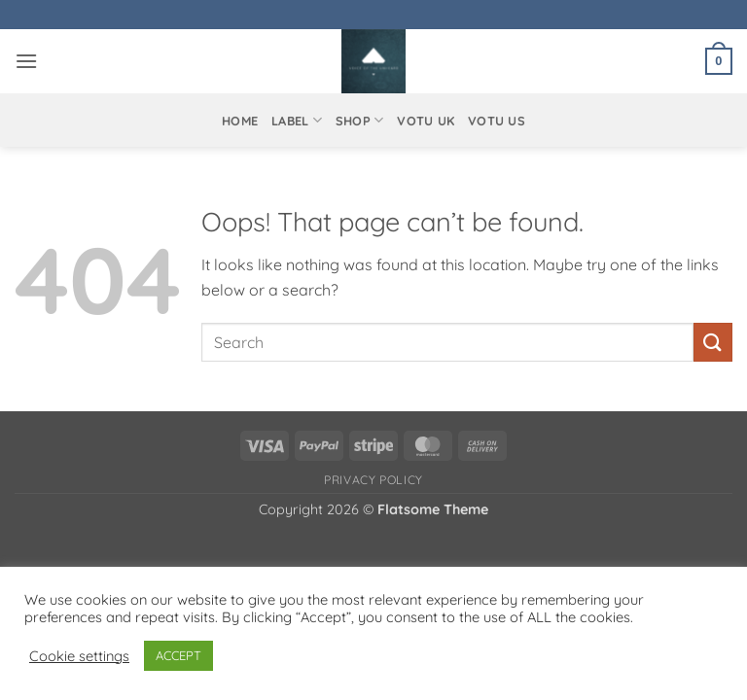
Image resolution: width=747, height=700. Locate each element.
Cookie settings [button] (79, 656)
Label (297, 120)
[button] (26, 61)
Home (240, 121)
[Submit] (713, 342)
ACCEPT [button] (178, 655)
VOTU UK (426, 121)
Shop (359, 120)
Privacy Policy (373, 480)
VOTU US (497, 121)
